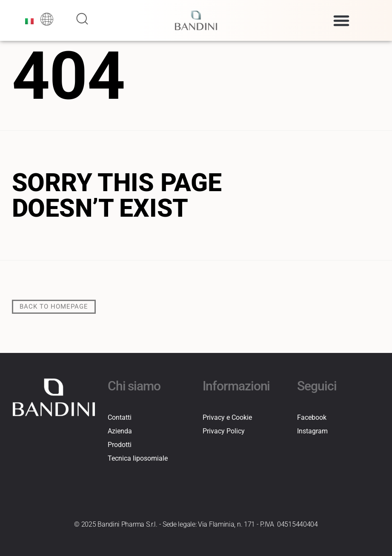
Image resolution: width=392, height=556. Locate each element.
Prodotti (120, 445)
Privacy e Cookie (227, 417)
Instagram (312, 431)
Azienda (120, 431)
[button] (341, 20)
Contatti (120, 417)
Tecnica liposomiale (138, 458)
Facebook (312, 417)
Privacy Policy (224, 431)
